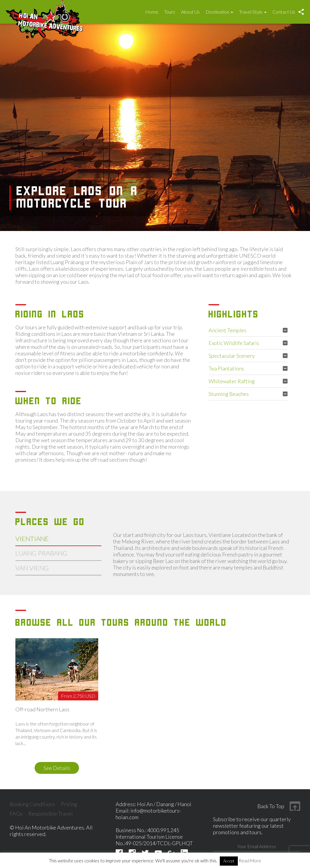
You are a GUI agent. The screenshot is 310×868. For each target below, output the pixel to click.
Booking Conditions (32, 804)
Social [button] (301, 12)
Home (152, 12)
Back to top (271, 806)
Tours (170, 12)
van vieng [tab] (32, 568)
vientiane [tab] (32, 539)
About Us (190, 12)
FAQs (16, 814)
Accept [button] (229, 861)
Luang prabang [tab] (41, 553)
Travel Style (253, 12)
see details (57, 768)
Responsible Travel (51, 814)
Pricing (69, 804)
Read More (250, 861)
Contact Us (284, 12)
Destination (219, 12)
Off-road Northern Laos (42, 709)
